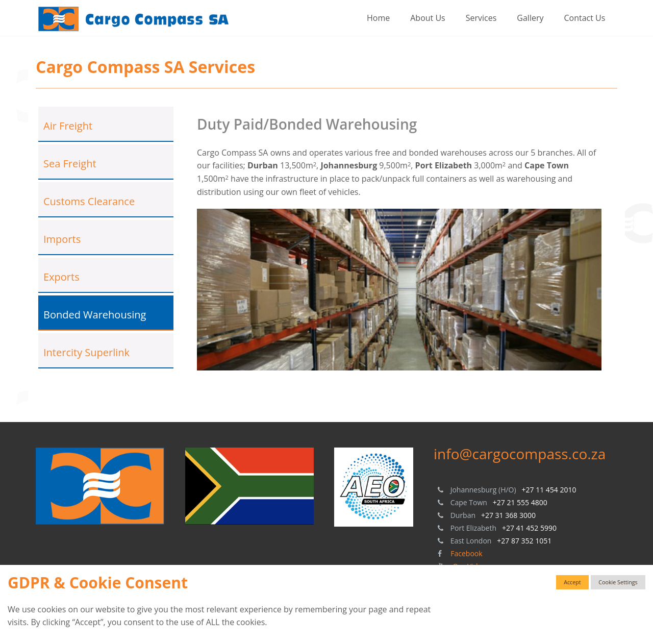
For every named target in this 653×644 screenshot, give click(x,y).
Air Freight (68, 126)
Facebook (466, 553)
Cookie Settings (618, 582)
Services (481, 18)
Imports (62, 239)
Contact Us (584, 18)
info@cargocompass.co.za (520, 454)
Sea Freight (70, 164)
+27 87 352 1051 (524, 541)
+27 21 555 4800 (520, 502)
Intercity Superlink (86, 352)
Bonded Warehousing (95, 315)
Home (378, 18)
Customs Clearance (89, 201)
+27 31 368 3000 (508, 515)
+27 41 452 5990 (529, 528)
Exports (61, 277)
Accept (572, 582)
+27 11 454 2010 (549, 490)
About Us (428, 18)
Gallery (530, 18)
